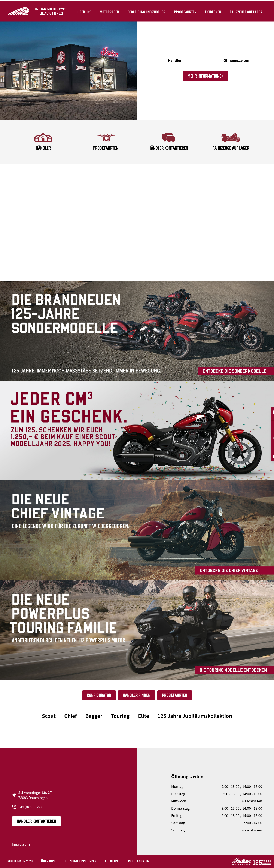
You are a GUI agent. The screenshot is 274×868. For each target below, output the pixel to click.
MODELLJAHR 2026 (20, 861)
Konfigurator (99, 696)
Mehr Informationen (206, 76)
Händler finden (137, 696)
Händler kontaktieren (36, 821)
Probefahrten (184, 11)
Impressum (21, 844)
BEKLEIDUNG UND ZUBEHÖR (146, 11)
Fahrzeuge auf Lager (245, 11)
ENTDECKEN (212, 11)
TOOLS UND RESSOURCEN (80, 861)
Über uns (83, 11)
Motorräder (109, 11)
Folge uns (112, 861)
